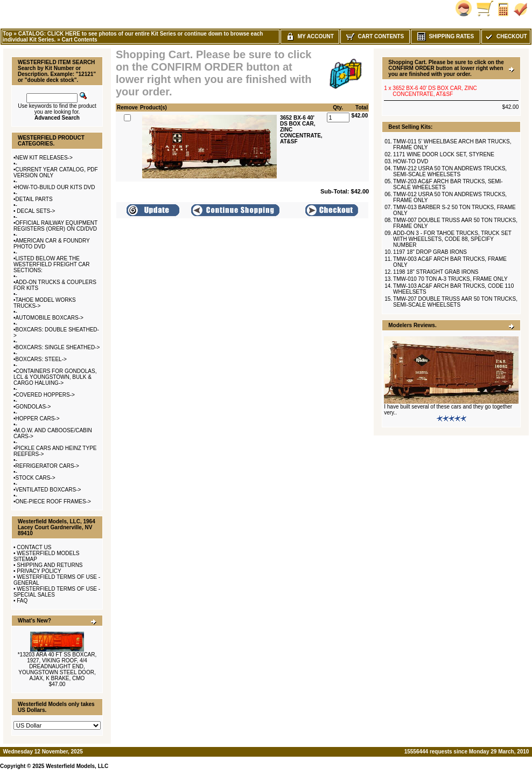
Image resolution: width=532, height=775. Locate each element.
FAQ (22, 601)
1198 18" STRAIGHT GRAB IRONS (436, 272)
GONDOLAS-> (33, 407)
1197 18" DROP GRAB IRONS (430, 252)
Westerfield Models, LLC (77, 766)
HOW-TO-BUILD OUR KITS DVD (55, 187)
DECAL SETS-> (36, 211)
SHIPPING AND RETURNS (50, 565)
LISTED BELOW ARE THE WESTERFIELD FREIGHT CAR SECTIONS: (52, 264)
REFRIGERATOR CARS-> (47, 466)
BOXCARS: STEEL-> (41, 359)
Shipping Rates (446, 36)
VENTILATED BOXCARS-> (48, 490)
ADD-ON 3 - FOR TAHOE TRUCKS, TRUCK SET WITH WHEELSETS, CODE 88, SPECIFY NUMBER (452, 239)
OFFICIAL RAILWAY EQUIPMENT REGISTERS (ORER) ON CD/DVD (55, 226)
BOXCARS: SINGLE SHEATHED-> (58, 347)
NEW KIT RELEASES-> (44, 158)
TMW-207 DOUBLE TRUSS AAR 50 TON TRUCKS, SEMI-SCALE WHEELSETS (455, 302)
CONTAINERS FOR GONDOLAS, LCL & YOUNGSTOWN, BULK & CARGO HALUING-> (55, 377)
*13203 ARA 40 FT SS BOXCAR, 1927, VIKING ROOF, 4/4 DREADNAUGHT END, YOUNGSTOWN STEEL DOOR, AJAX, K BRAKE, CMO (57, 666)
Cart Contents (79, 40)
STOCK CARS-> (36, 478)
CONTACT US (34, 547)
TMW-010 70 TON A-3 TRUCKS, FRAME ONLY (450, 279)
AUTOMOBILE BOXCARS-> (50, 318)
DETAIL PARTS (34, 199)
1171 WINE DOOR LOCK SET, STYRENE (444, 154)
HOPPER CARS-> (38, 418)
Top (8, 34)
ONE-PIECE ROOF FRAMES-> (53, 501)
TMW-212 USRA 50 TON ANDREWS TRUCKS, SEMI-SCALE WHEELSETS (450, 171)
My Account (310, 36)
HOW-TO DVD (411, 161)
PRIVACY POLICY (39, 571)
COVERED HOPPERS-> (45, 395)
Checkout (506, 36)
